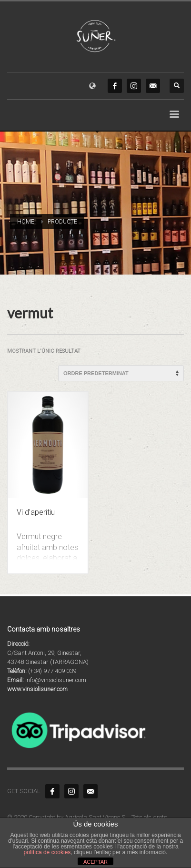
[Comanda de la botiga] (121, 373)
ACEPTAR (95, 862)
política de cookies (47, 852)
